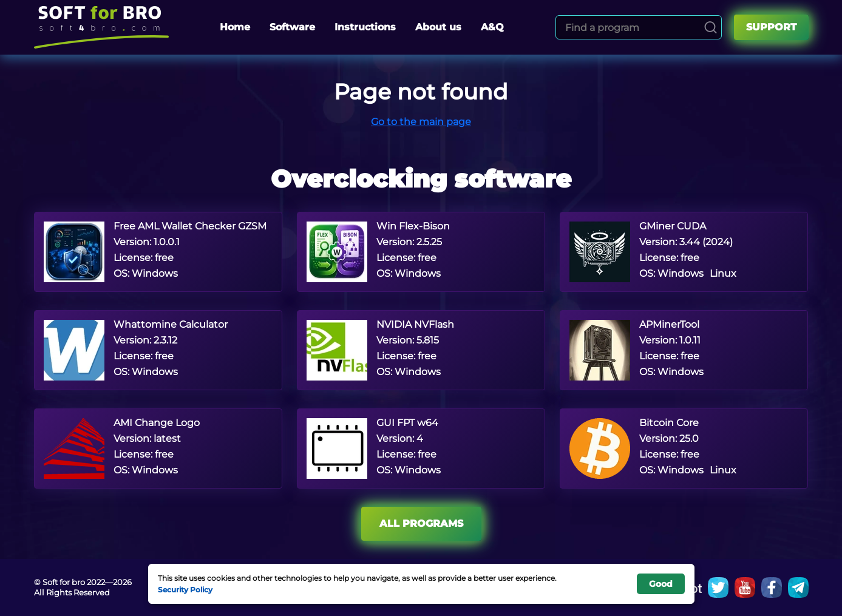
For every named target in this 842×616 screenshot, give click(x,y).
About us (438, 27)
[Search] (711, 27)
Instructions (365, 27)
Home (235, 27)
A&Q (492, 27)
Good (661, 584)
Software (292, 27)
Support (771, 27)
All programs (421, 523)
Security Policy (185, 589)
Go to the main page (421, 122)
